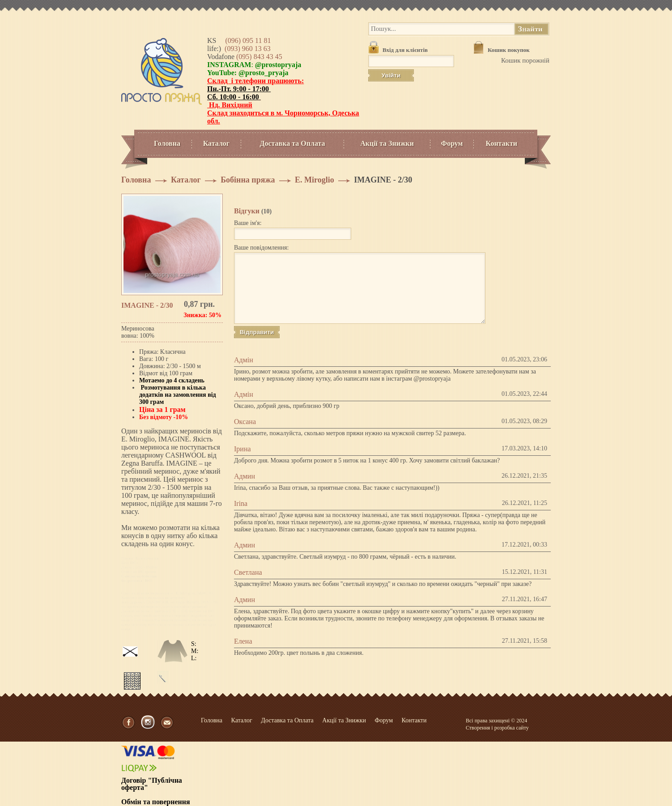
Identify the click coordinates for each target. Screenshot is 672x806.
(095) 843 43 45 (259, 57)
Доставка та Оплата (292, 143)
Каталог (216, 143)
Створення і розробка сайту (497, 728)
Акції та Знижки (387, 143)
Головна (167, 143)
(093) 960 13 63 (248, 49)
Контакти (502, 143)
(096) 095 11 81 (248, 40)
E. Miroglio (315, 180)
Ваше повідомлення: (261, 248)
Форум (452, 143)
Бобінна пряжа (248, 180)
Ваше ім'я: (248, 223)
